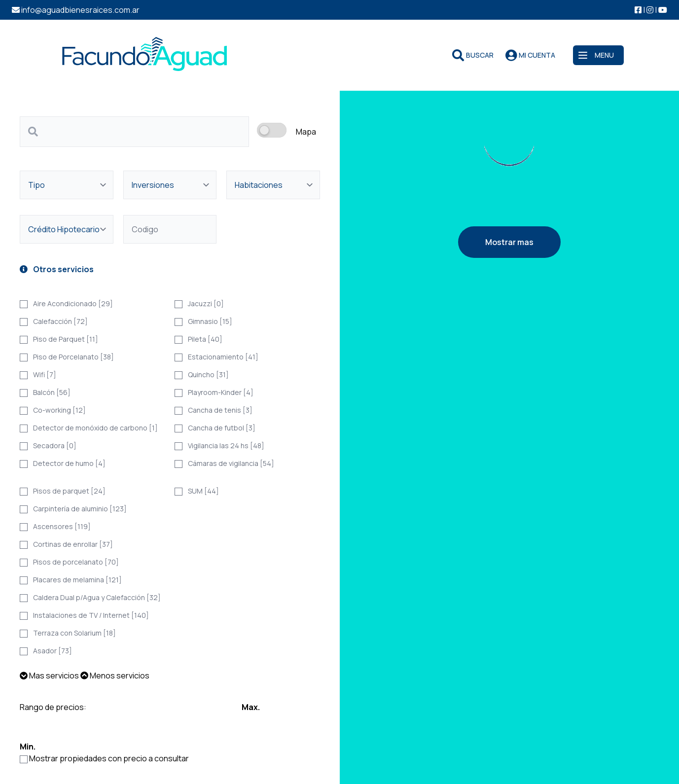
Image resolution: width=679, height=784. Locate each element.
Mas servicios (49, 676)
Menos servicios (115, 676)
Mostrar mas (509, 242)
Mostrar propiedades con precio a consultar (109, 758)
